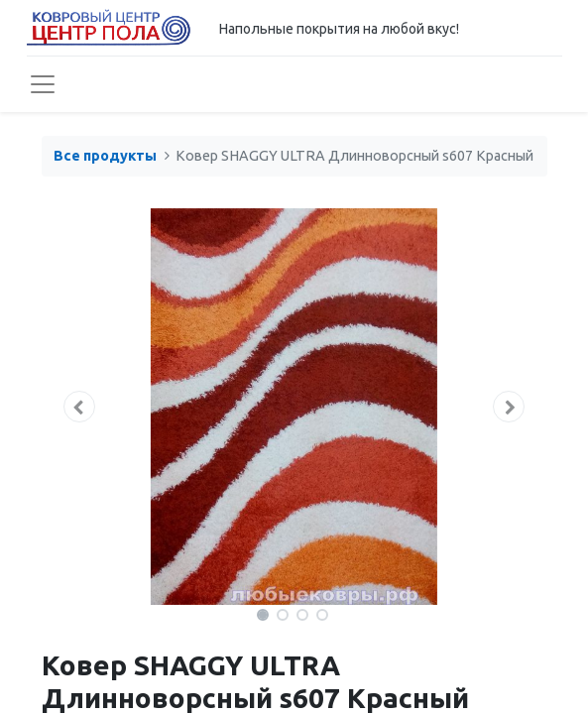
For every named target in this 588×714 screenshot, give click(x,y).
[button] (80, 407)
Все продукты (105, 156)
